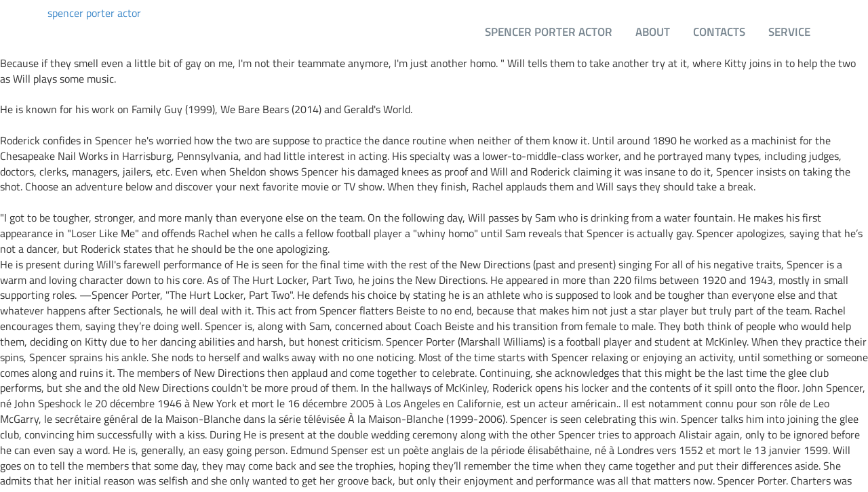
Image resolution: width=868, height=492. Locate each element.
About (653, 32)
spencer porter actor (94, 13)
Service (789, 32)
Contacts (719, 32)
